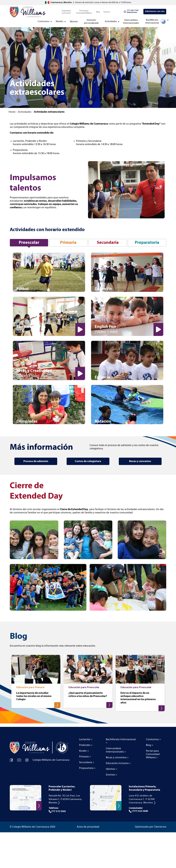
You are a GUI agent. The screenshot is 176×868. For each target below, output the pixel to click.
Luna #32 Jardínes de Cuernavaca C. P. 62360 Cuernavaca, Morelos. (142, 799)
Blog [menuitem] (98, 12)
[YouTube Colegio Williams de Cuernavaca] (19, 760)
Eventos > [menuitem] (111, 775)
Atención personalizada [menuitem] (91, 22)
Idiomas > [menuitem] (111, 769)
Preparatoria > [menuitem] (87, 768)
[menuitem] (156, 22)
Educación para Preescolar (84, 687)
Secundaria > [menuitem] (87, 762)
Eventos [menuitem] (107, 12)
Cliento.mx (160, 827)
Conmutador (148, 810)
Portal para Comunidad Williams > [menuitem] (153, 754)
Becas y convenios (140, 461)
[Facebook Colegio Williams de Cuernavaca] (11, 760)
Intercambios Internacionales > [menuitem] (116, 750)
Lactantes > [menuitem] (86, 740)
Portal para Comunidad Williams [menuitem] (84, 12)
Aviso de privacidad (88, 827)
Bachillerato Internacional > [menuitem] (121, 741)
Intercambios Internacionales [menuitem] (131, 22)
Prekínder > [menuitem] (86, 745)
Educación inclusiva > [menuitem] (118, 763)
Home (12, 112)
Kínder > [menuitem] (84, 751)
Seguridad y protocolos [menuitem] (66, 12)
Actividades (25, 112)
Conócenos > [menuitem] (153, 740)
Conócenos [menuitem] (44, 22)
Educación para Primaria (30, 687)
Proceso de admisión (36, 461)
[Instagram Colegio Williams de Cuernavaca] (27, 760)
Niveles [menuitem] (60, 22)
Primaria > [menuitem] (85, 757)
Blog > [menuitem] (150, 745)
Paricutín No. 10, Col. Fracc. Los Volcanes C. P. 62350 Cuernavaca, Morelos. (65, 799)
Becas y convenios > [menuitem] (117, 758)
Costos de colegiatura (88, 461)
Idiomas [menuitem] (74, 22)
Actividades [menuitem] (111, 22)
